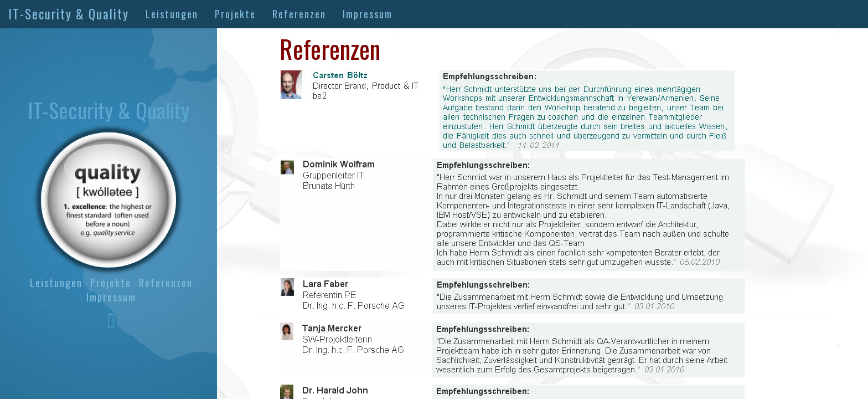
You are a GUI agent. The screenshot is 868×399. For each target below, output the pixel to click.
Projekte (235, 14)
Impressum (368, 14)
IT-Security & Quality (69, 14)
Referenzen (299, 14)
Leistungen (172, 14)
